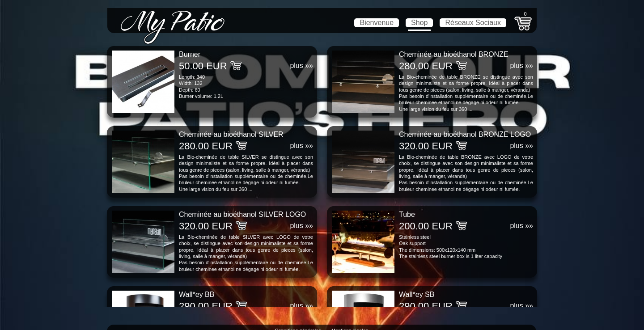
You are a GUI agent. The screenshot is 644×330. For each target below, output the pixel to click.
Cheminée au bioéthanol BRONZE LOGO (465, 134)
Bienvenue (377, 23)
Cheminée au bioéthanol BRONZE (454, 54)
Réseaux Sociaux (473, 23)
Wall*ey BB (197, 294)
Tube (407, 214)
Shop (419, 23)
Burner (190, 54)
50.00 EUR (203, 66)
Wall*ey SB (417, 294)
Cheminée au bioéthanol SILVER (231, 134)
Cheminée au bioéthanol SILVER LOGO (242, 214)
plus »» (301, 66)
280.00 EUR (426, 66)
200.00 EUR (426, 226)
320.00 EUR (426, 146)
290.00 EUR (206, 306)
